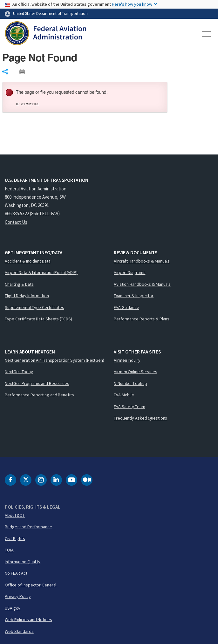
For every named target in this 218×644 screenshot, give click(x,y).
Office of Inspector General (31, 585)
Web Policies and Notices (28, 620)
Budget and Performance (28, 527)
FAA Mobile (124, 395)
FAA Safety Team (129, 407)
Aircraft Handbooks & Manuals (142, 261)
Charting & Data (19, 284)
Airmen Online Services (136, 372)
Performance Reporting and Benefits (39, 395)
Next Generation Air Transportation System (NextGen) (54, 360)
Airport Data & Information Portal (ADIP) (41, 272)
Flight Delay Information (27, 296)
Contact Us (16, 222)
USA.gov (13, 608)
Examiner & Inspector (134, 296)
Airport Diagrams (129, 272)
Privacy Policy (18, 596)
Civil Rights (15, 538)
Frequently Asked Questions (140, 418)
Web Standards (19, 631)
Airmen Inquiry (127, 360)
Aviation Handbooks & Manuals (142, 284)
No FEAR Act (16, 573)
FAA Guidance (126, 307)
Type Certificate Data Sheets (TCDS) (38, 319)
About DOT (15, 515)
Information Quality (23, 562)
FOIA (9, 550)
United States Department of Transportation (50, 13)
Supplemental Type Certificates (34, 307)
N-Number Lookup (130, 383)
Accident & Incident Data (28, 261)
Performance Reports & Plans (142, 319)
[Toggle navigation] (207, 34)
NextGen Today (19, 372)
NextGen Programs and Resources (37, 383)
